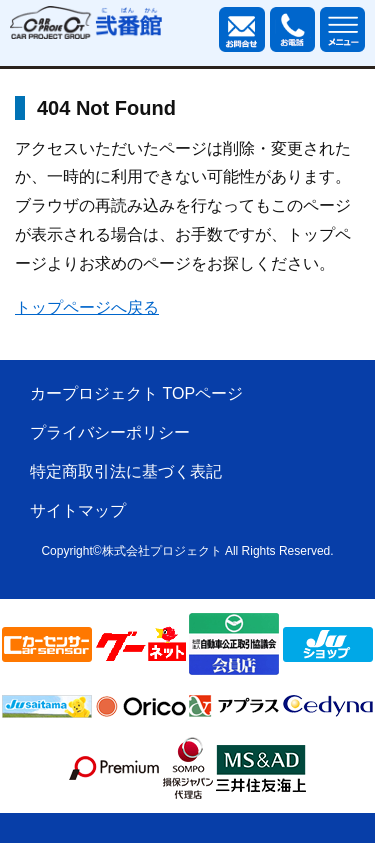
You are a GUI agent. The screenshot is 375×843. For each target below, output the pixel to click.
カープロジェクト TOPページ (136, 393)
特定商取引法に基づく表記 (126, 471)
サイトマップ (78, 510)
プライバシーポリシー (110, 432)
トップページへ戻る (87, 307)
